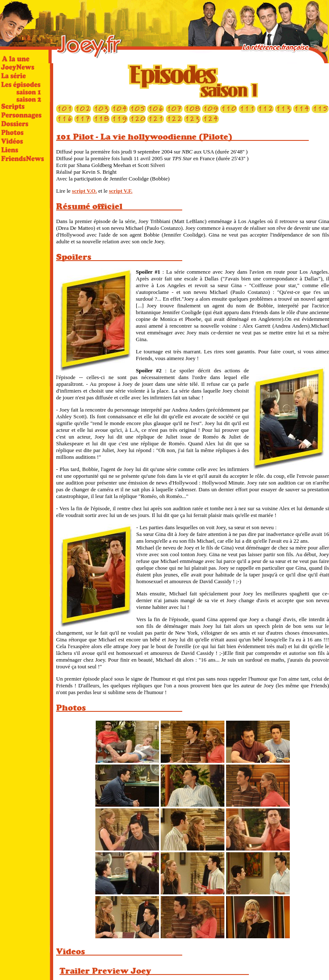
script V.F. (121, 191)
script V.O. (85, 191)
